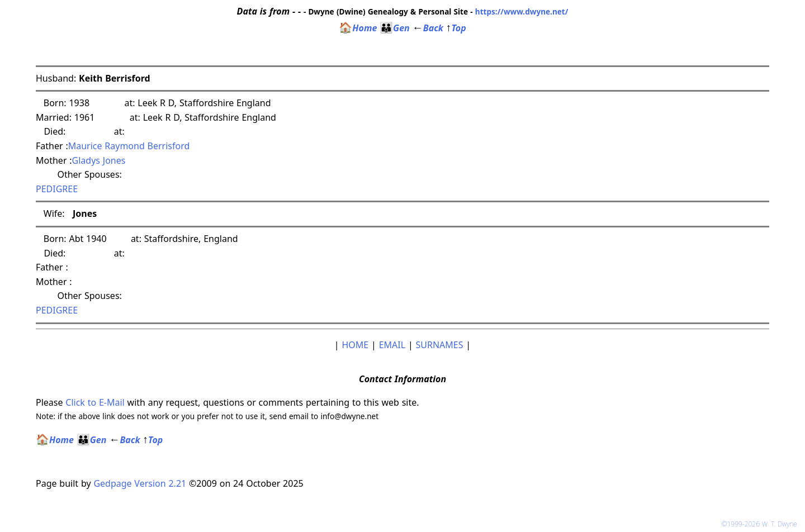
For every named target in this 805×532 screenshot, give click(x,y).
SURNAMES (440, 345)
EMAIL (392, 345)
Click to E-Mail (95, 402)
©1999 (761, 524)
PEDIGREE (57, 189)
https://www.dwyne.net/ (522, 11)
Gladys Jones (99, 160)
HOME (355, 345)
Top (456, 28)
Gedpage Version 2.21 (140, 483)
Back (428, 28)
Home (358, 28)
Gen (395, 28)
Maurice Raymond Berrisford (129, 146)
